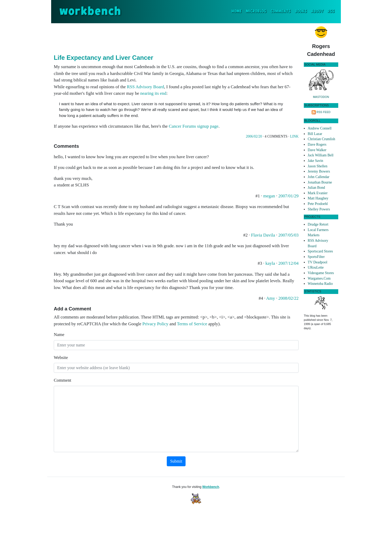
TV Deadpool (317, 262)
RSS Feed (324, 112)
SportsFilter (316, 257)
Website (61, 358)
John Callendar (319, 177)
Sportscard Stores (320, 251)
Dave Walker (317, 150)
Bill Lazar (315, 134)
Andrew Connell (320, 128)
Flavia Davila (263, 235)
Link (294, 136)
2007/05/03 (289, 235)
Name (59, 335)
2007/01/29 (289, 196)
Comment (63, 380)
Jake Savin (315, 161)
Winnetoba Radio (320, 284)
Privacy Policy (155, 324)
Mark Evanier (318, 193)
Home (238, 11)
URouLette (316, 267)
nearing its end (153, 93)
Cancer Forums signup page (194, 126)
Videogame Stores (321, 273)
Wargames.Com (319, 278)
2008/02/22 (289, 298)
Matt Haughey (318, 198)
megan (269, 196)
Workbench (211, 487)
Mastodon (321, 97)
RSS (331, 11)
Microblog (256, 11)
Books (301, 11)
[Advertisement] (176, 38)
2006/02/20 (254, 136)
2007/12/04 (289, 263)
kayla (271, 263)
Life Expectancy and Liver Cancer (103, 58)
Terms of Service (192, 324)
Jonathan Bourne (320, 182)
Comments (281, 11)
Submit (176, 461)
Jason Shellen (317, 166)
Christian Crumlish (321, 139)
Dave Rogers (317, 144)
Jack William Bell (321, 155)
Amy (271, 298)
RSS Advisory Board (145, 87)
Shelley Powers (319, 209)
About (317, 11)
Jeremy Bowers (319, 171)
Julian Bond (316, 188)
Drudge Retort (318, 224)
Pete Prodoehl (318, 204)
